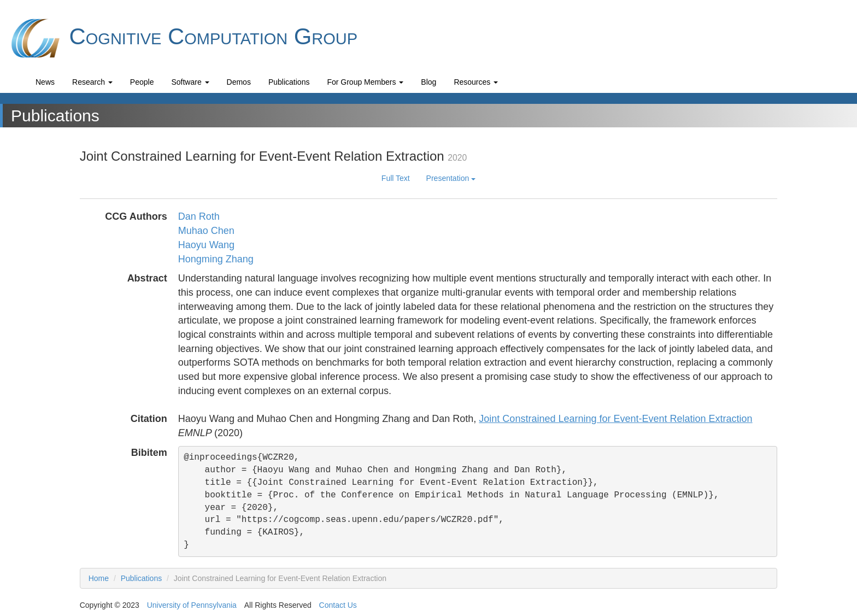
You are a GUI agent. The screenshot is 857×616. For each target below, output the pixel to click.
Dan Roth (199, 216)
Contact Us (338, 605)
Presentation (451, 178)
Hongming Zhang (216, 259)
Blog (428, 82)
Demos (239, 82)
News (45, 82)
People (142, 82)
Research (92, 82)
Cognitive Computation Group (183, 38)
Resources (476, 82)
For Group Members (365, 82)
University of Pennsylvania (192, 605)
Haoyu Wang (206, 245)
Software (190, 82)
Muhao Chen (206, 231)
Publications (289, 82)
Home (99, 578)
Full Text (396, 178)
